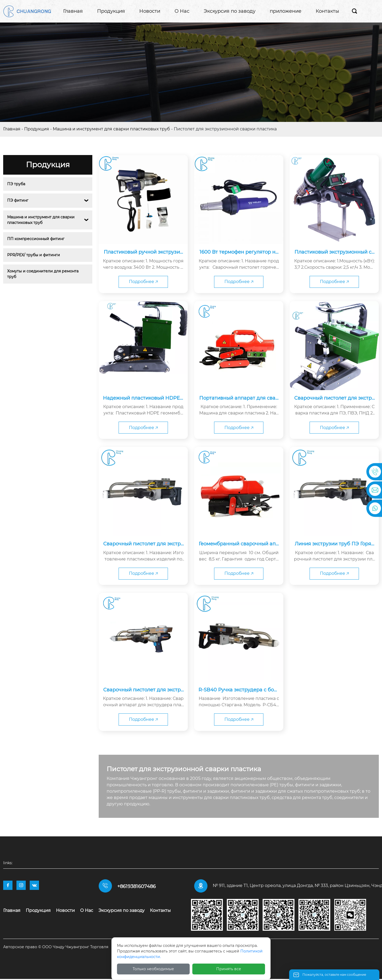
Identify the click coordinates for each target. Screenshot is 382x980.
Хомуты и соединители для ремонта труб (43, 274)
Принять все (229, 969)
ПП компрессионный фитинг (36, 239)
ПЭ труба (16, 184)
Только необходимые (153, 969)
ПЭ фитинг (18, 200)
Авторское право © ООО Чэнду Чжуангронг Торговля (56, 948)
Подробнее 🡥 (143, 282)
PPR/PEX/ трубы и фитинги (34, 255)
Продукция (37, 129)
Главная (12, 129)
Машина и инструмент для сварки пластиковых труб (111, 129)
